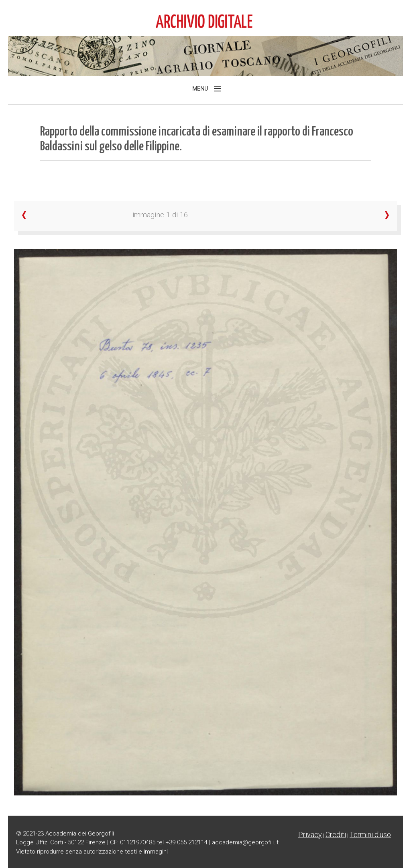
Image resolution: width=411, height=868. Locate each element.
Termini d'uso (370, 835)
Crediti (336, 835)
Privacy (310, 835)
